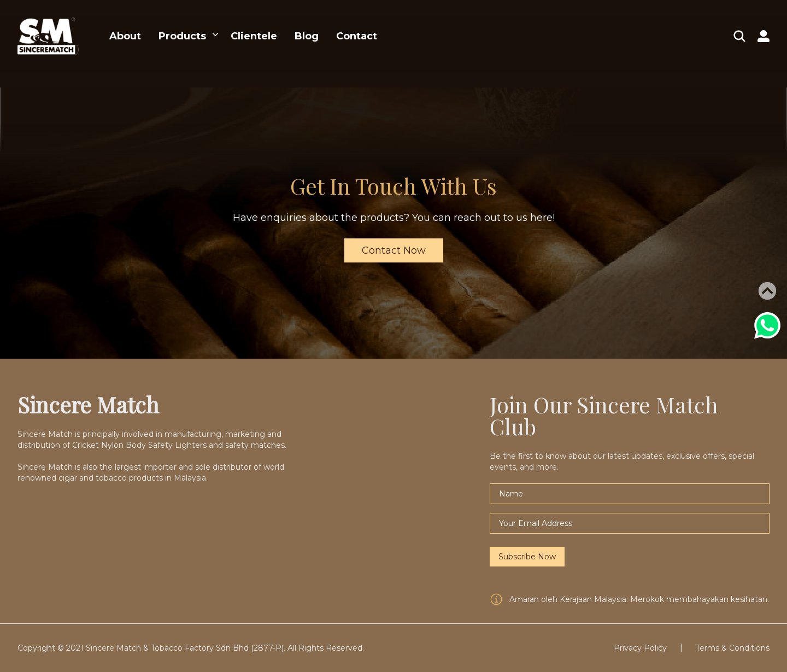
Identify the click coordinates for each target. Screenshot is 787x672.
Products (182, 36)
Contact (357, 36)
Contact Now (394, 250)
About (125, 36)
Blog (307, 36)
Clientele (254, 36)
